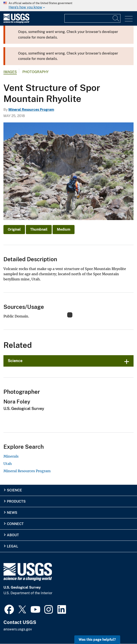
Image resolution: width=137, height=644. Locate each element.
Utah (8, 464)
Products (16, 501)
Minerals (11, 456)
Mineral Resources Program (31, 110)
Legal (12, 546)
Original (14, 229)
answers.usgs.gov (18, 629)
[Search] (116, 18)
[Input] (92, 18)
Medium (64, 229)
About (13, 535)
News (12, 513)
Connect (15, 524)
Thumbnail (39, 229)
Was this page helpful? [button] (97, 640)
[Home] (16, 22)
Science (15, 361)
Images (10, 72)
